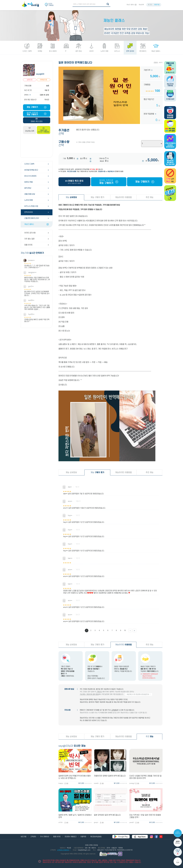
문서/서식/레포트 (30, 176)
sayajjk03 (40, 74)
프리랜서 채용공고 (71, 837)
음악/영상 (28, 188)
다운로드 (178, 842)
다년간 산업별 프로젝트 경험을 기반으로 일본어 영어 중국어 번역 (145, 777)
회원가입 (157, 5)
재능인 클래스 (131, 5)
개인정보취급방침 (96, 837)
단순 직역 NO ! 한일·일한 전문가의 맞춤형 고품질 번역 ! (145, 816)
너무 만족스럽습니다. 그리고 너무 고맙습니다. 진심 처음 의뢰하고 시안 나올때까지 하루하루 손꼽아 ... (37, 307)
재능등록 (141, 5)
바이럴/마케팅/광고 (31, 170)
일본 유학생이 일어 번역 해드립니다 (107, 815)
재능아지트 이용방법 (123, 197)
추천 (150, 737)
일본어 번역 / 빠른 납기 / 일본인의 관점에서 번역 (75, 816)
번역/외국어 (29, 212)
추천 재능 (150, 197)
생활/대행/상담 (30, 194)
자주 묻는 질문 (29, 239)
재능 (71, 197)
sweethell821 (97, 783)
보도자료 (24, 837)
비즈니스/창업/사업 (31, 206)
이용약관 (83, 837)
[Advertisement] (37, 146)
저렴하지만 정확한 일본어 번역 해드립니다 (110, 776)
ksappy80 (61, 783)
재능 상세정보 (71, 472)
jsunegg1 (132, 783)
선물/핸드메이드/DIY (32, 218)
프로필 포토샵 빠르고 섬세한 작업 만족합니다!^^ (37, 320)
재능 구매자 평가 (97, 197)
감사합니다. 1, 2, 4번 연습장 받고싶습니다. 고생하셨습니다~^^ (37, 267)
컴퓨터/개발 (29, 182)
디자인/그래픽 (29, 164)
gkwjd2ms (97, 823)
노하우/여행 (29, 200)
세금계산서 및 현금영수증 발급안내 (139, 694)
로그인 (150, 5)
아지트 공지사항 (30, 233)
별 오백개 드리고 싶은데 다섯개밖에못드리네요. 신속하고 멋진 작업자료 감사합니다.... (37, 293)
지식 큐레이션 (178, 833)
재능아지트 (123, 645)
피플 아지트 (28, 245)
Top (178, 863)
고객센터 (114, 710)
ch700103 (61, 823)
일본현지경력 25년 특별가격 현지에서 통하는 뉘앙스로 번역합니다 (75, 777)
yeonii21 (132, 823)
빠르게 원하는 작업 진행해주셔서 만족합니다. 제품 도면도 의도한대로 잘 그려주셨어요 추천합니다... (37, 280)
